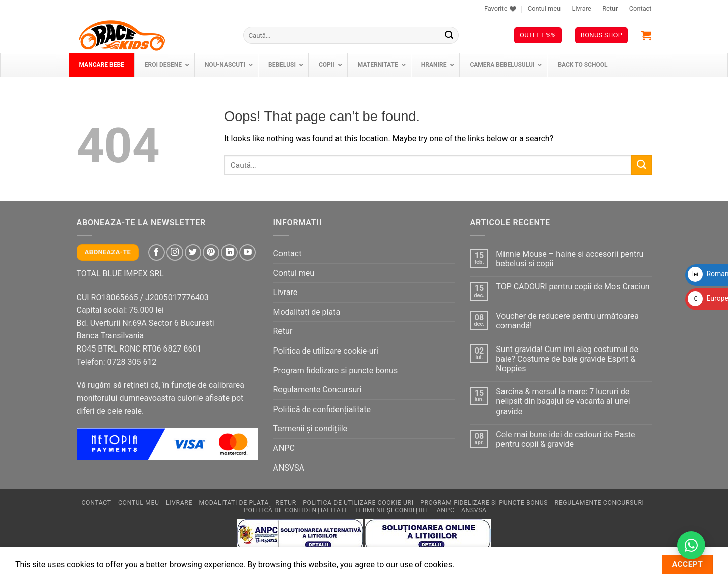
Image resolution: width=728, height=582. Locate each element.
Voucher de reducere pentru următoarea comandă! (567, 321)
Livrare (581, 8)
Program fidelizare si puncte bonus (336, 370)
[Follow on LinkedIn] (229, 252)
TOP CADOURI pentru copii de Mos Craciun (573, 287)
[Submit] (449, 35)
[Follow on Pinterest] (211, 252)
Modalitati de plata (307, 312)
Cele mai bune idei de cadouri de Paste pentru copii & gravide (565, 439)
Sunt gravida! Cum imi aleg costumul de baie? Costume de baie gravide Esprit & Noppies (567, 359)
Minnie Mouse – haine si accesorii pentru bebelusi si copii (570, 259)
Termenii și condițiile (311, 428)
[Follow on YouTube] (247, 252)
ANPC (284, 448)
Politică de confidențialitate (322, 409)
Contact (640, 8)
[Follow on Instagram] (175, 252)
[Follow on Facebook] (157, 252)
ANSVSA (289, 468)
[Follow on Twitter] (193, 252)
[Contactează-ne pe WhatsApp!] (691, 545)
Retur (610, 8)
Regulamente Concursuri (318, 390)
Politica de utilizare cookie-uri (326, 351)
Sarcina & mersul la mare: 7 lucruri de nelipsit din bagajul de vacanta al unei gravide (563, 401)
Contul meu (544, 8)
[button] (646, 35)
